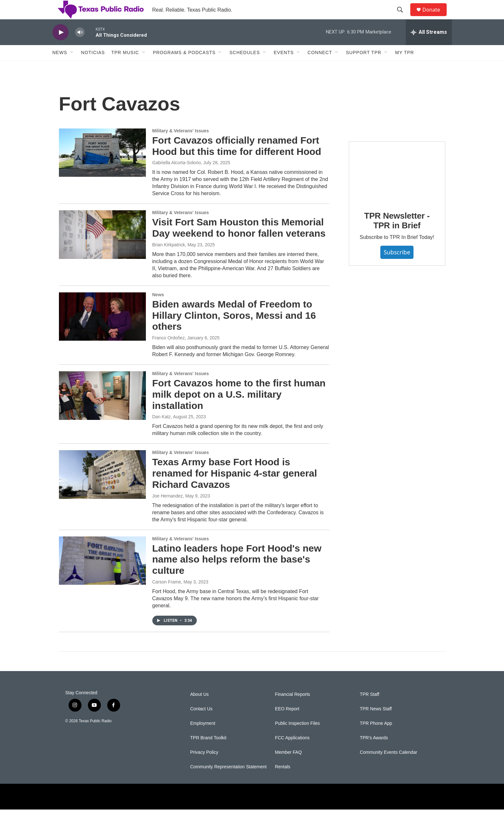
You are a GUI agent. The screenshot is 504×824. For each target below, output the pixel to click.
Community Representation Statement (228, 781)
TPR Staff (369, 709)
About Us (200, 709)
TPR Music (125, 67)
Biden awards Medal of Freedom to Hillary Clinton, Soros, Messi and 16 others (234, 330)
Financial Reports (293, 709)
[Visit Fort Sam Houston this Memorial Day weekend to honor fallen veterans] (102, 249)
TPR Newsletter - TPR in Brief (397, 235)
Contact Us (201, 723)
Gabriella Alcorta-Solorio (177, 177)
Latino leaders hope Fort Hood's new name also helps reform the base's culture (237, 574)
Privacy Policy (204, 767)
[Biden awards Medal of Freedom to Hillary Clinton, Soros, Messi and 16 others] (102, 331)
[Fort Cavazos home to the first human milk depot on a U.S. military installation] (102, 410)
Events (284, 67)
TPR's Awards (374, 752)
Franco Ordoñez (169, 352)
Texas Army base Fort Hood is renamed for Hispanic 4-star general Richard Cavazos (235, 488)
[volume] (80, 47)
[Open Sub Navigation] (72, 67)
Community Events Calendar (388, 767)
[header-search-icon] (403, 17)
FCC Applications (292, 752)
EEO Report (287, 723)
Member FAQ (288, 767)
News (60, 67)
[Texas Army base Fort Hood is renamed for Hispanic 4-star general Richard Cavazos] (102, 489)
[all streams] (429, 47)
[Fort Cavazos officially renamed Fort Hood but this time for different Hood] (102, 167)
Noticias (93, 67)
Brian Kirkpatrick (169, 259)
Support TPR (364, 67)
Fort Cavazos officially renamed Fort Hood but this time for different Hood (237, 160)
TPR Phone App (376, 738)
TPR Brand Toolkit (209, 752)
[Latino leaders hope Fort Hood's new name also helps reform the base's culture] (102, 575)
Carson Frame (167, 596)
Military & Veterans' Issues (181, 145)
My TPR (404, 67)
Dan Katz (162, 431)
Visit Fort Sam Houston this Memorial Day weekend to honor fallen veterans (239, 242)
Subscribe (397, 267)
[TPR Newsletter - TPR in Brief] (397, 186)
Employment (203, 738)
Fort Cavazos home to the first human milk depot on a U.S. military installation (239, 409)
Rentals (283, 781)
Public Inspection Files (297, 738)
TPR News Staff (376, 723)
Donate (435, 17)
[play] (61, 47)
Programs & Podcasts (184, 67)
